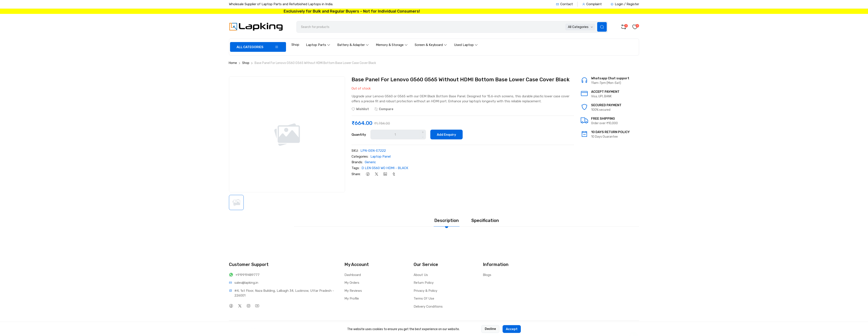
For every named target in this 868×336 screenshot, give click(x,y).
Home (233, 63)
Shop (295, 45)
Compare (384, 109)
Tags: (356, 168)
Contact (564, 4)
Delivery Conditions (428, 307)
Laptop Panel (381, 157)
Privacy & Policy (425, 291)
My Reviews (353, 291)
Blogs (487, 275)
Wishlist (360, 109)
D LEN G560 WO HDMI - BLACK (385, 168)
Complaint (592, 4)
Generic (370, 162)
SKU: (355, 151)
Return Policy (424, 283)
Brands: (357, 162)
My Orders (352, 283)
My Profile (352, 298)
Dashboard (353, 275)
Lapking (255, 328)
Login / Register (625, 4)
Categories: (360, 157)
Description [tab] (446, 220)
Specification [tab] (485, 220)
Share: (356, 174)
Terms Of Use (424, 298)
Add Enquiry (446, 135)
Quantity (359, 135)
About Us (421, 275)
